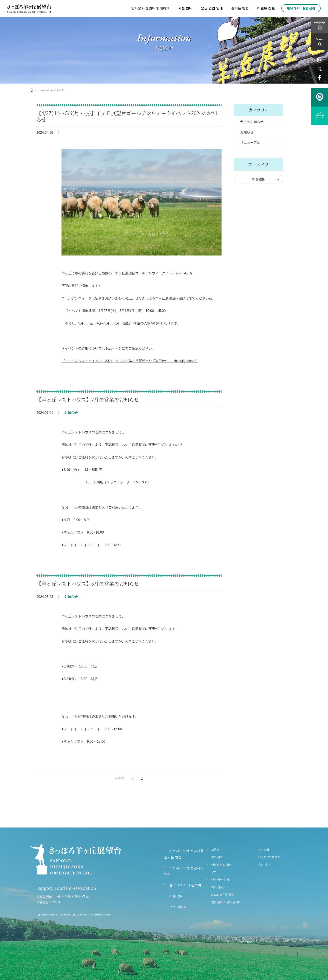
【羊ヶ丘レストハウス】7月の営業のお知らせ (88, 399)
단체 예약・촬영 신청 (301, 8)
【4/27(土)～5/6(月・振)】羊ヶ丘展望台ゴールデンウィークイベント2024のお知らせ (127, 116)
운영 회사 (264, 865)
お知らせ (247, 132)
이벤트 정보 (266, 8)
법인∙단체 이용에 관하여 (226, 902)
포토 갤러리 (178, 907)
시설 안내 (185, 8)
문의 (214, 872)
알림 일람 (217, 857)
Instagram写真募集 (223, 895)
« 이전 (120, 778)
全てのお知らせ (252, 122)
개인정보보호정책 (269, 857)
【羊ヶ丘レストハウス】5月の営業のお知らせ (88, 583)
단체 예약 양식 (220, 880)
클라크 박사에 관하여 (185, 885)
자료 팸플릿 (218, 887)
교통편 (215, 850)
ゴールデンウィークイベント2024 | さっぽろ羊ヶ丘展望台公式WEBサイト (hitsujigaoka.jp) (129, 361)
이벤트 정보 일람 (222, 865)
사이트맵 (264, 850)
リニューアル (250, 143)
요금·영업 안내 (212, 8)
